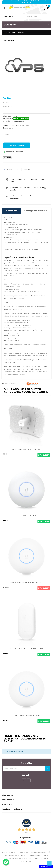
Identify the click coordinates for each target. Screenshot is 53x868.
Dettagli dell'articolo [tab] (35, 211)
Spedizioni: (7, 125)
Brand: (6, 128)
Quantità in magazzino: (12, 121)
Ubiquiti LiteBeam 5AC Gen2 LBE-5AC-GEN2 (26, 449)
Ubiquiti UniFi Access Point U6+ (26, 516)
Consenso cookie (46, 867)
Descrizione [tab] (11, 211)
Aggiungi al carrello (17, 145)
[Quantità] (15, 134)
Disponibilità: (8, 119)
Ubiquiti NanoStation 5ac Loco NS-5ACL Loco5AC (26, 649)
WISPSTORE (12, 128)
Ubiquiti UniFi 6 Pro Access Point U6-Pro (26, 715)
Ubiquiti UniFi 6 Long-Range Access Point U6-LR (26, 582)
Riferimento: (8, 116)
